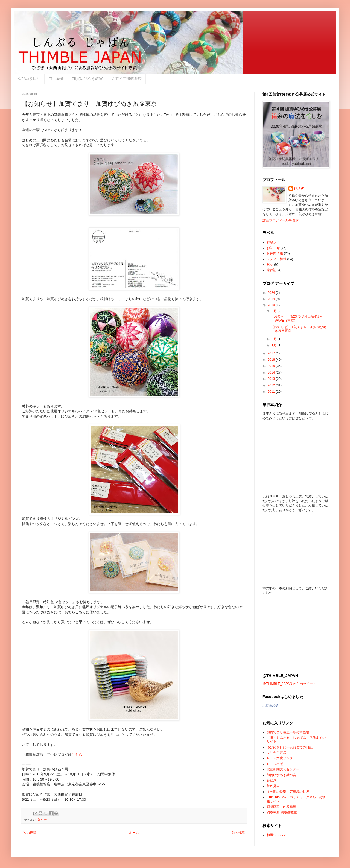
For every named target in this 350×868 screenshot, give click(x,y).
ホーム (134, 833)
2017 (272, 353)
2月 (275, 339)
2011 (272, 392)
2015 (272, 366)
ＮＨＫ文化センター (281, 758)
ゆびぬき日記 (29, 78)
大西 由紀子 (270, 705)
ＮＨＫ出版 (275, 764)
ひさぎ (299, 189)
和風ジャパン (276, 835)
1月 (275, 345)
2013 (272, 379)
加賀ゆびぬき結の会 (281, 775)
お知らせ (41, 820)
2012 (272, 385)
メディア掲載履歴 (126, 78)
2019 (272, 299)
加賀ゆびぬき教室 (87, 78)
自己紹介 (56, 78)
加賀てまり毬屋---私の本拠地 (288, 732)
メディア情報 (276, 259)
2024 (272, 293)
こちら (77, 755)
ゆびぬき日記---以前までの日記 (290, 747)
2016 (272, 360)
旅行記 (272, 270)
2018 (272, 305)
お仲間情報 (275, 253)
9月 (275, 311)
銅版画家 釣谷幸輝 (281, 807)
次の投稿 (30, 833)
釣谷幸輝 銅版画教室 (282, 812)
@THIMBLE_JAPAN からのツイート (289, 684)
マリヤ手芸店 (276, 753)
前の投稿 (238, 833)
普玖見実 (273, 786)
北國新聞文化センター (283, 769)
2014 (272, 373)
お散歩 (272, 242)
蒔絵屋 (272, 781)
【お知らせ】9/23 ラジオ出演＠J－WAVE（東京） (297, 318)
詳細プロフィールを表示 (281, 220)
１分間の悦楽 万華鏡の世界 (288, 792)
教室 (270, 265)
